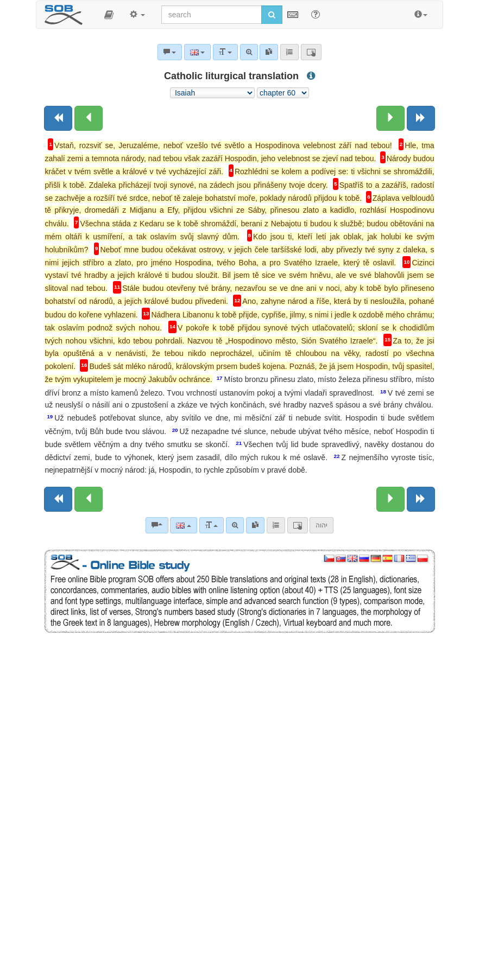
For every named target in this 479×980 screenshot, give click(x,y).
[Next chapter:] (390, 118)
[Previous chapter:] (89, 118)
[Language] (183, 525)
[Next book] (421, 118)
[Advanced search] (235, 525)
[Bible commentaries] (157, 525)
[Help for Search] (316, 14)
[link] (255, 525)
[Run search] (272, 15)
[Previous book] (58, 118)
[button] (109, 15)
